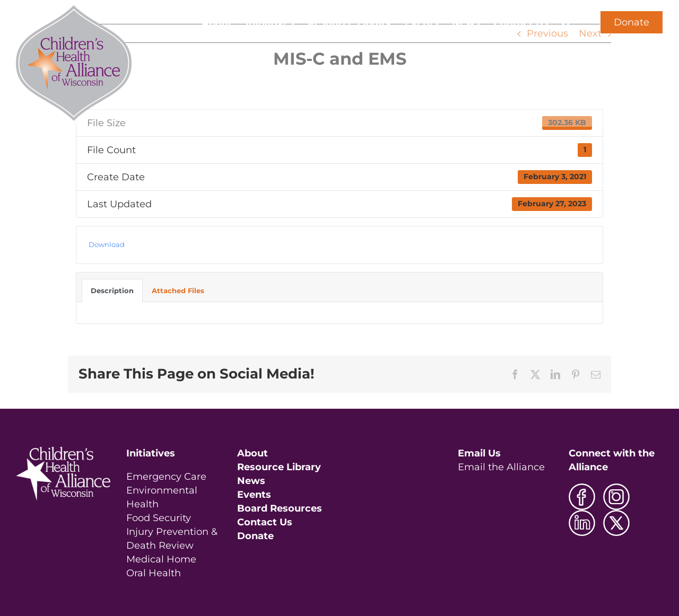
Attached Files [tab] (178, 291)
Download (107, 244)
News (251, 481)
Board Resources (280, 508)
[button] (566, 22)
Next (590, 33)
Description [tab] (112, 291)
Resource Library (279, 467)
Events (254, 495)
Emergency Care (166, 477)
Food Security (159, 518)
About (253, 453)
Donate (632, 22)
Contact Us (265, 522)
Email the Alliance (501, 467)
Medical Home (161, 559)
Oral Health (154, 573)
